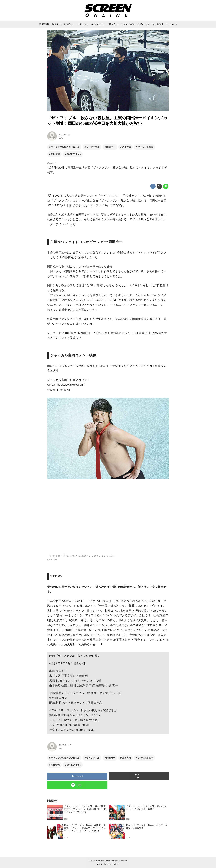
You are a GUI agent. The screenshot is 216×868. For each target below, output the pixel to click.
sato (61, 138)
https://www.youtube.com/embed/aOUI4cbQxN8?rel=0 (108, 518)
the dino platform (112, 864)
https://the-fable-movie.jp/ (81, 720)
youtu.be (52, 560)
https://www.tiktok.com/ (69, 385)
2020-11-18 (65, 134)
